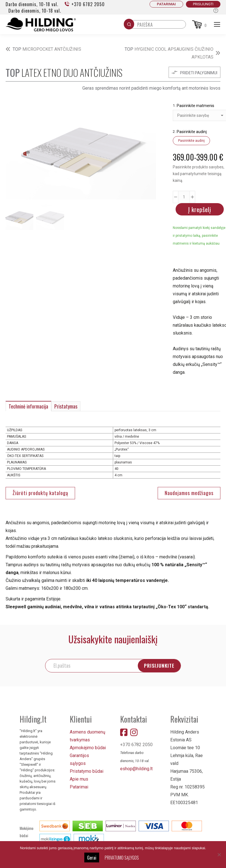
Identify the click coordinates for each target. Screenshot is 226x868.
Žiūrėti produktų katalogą (40, 493)
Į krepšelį (200, 209)
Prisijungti (203, 4)
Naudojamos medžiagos (189, 493)
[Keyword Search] (160, 26)
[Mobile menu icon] (217, 24)
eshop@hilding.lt (136, 769)
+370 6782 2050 (84, 4)
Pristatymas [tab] (66, 406)
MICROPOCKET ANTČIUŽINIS (47, 49)
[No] (219, 855)
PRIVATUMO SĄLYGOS (122, 858)
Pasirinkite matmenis (195, 106)
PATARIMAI (166, 4)
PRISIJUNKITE (166, 665)
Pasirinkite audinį (192, 132)
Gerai (92, 858)
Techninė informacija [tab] (28, 406)
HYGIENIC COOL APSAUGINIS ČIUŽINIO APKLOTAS (169, 53)
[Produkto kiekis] (184, 197)
